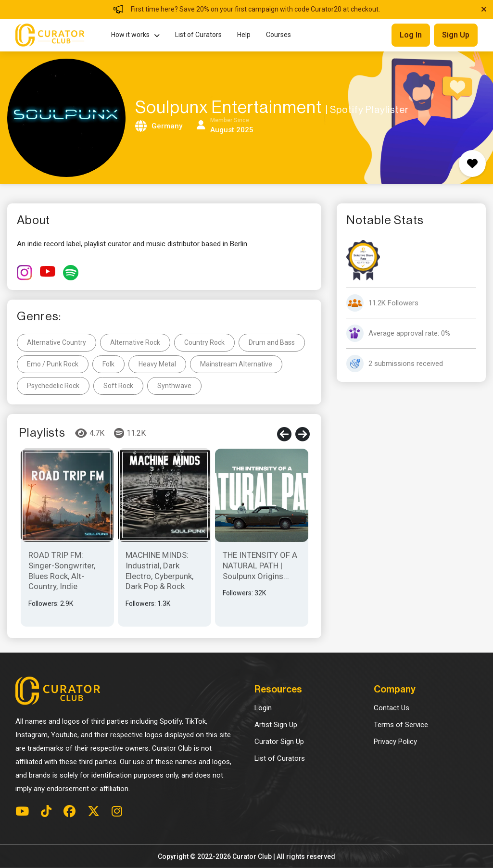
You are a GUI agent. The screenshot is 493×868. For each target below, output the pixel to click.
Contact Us (392, 708)
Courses (278, 35)
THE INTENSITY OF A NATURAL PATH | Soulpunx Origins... (260, 565)
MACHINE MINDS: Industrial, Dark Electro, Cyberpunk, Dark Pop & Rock (159, 571)
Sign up (456, 35)
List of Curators (198, 35)
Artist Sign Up (276, 725)
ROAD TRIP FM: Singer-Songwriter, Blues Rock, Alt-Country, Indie (62, 571)
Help (244, 35)
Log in (411, 35)
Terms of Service (401, 725)
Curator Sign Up (279, 742)
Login (263, 708)
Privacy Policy (395, 742)
